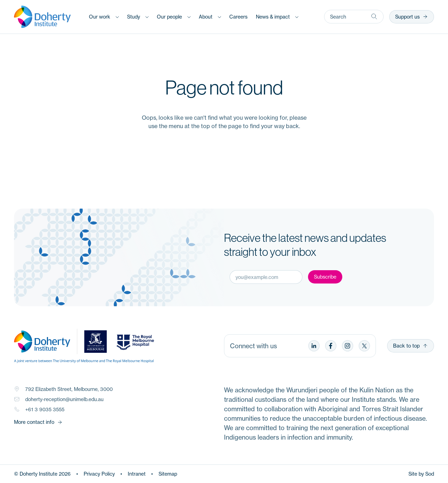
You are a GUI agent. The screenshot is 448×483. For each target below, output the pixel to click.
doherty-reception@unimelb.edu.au (64, 399)
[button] (104, 17)
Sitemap (168, 474)
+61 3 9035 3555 (45, 409)
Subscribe (325, 277)
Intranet (137, 474)
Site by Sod (421, 474)
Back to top (411, 346)
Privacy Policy (99, 474)
